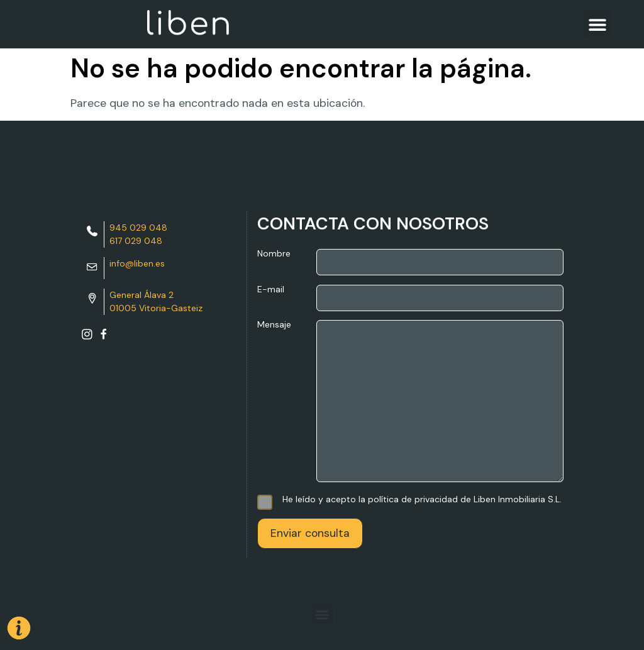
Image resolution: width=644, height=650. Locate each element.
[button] (598, 24)
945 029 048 (138, 228)
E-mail (410, 298)
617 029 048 (136, 241)
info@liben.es (137, 263)
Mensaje (410, 402)
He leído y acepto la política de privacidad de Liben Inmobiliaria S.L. (409, 499)
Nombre (410, 262)
